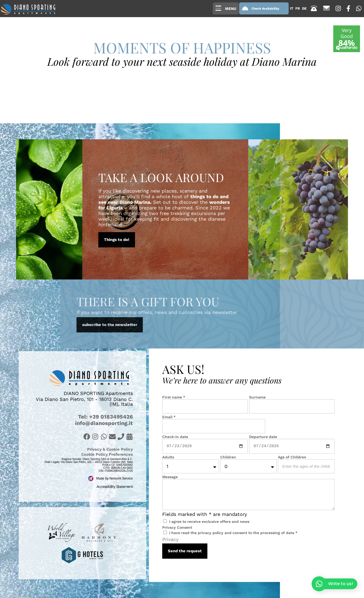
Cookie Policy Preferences (107, 454)
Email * (169, 417)
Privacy (170, 539)
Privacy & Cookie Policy (110, 449)
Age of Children (292, 457)
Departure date (263, 437)
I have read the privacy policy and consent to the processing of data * (233, 533)
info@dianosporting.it (104, 423)
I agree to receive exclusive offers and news (209, 522)
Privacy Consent (177, 527)
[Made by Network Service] (91, 478)
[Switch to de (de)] (304, 9)
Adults (168, 457)
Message (170, 477)
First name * (174, 397)
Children (228, 457)
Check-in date (175, 437)
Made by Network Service (115, 478)
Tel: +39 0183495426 (105, 417)
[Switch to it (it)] (292, 9)
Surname (257, 397)
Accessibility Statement (115, 486)
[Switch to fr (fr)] (298, 9)
